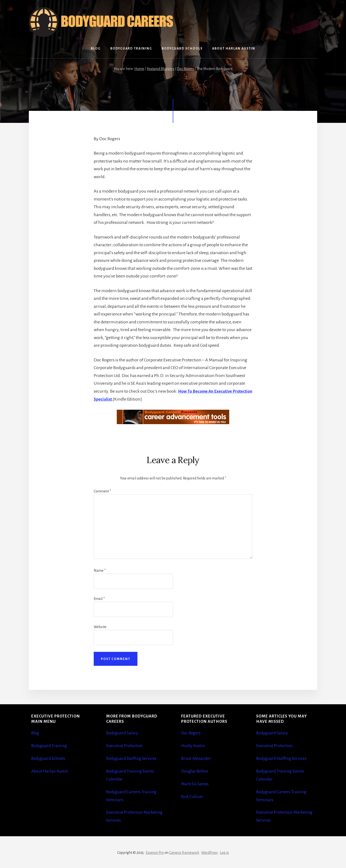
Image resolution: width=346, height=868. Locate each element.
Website (100, 627)
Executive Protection (125, 745)
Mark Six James (195, 783)
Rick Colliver (193, 796)
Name (100, 570)
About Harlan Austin (50, 771)
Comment (102, 491)
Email (99, 598)
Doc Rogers (192, 733)
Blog (36, 733)
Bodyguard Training (50, 745)
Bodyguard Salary (123, 733)
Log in (224, 852)
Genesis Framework (184, 852)
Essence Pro (155, 852)
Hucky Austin (194, 745)
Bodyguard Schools (49, 758)
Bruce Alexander (197, 758)
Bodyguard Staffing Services (132, 758)
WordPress (210, 852)
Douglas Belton (195, 771)
